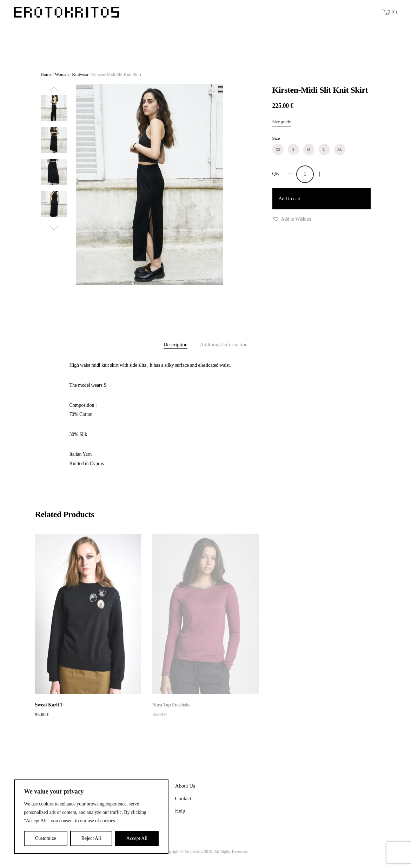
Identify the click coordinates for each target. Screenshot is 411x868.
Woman (62, 74)
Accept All (137, 838)
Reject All (91, 838)
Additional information (224, 345)
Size (276, 138)
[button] (292, 219)
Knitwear (80, 74)
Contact (183, 798)
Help (180, 811)
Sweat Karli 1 (49, 705)
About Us (185, 786)
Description (175, 345)
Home (46, 74)
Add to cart (290, 199)
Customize (46, 838)
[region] (91, 817)
